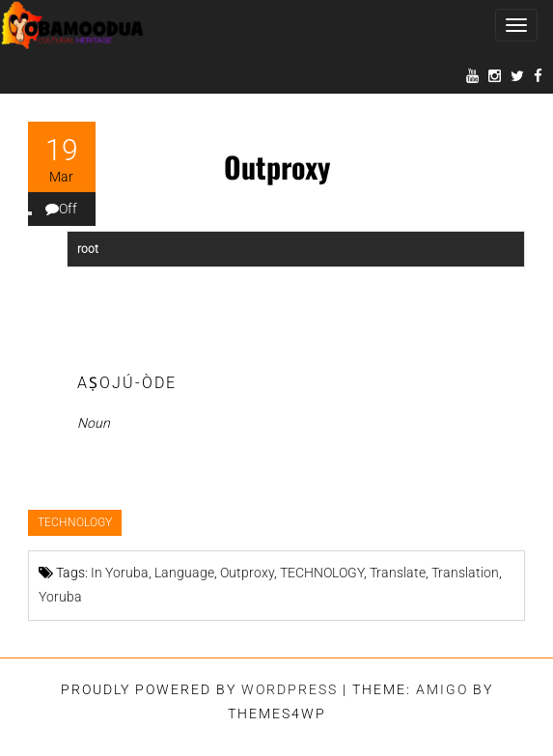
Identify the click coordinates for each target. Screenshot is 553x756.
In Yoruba (120, 573)
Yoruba (60, 597)
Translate (398, 573)
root (88, 249)
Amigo (442, 689)
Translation (465, 573)
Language (184, 573)
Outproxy (247, 573)
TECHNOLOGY (75, 522)
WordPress (290, 689)
